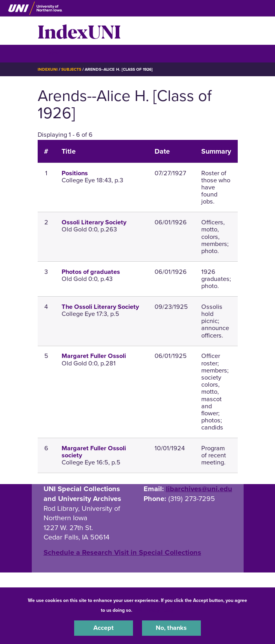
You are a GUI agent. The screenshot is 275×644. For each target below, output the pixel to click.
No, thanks (171, 628)
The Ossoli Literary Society (100, 307)
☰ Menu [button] (52, 53)
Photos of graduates (91, 272)
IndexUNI (79, 31)
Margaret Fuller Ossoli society (94, 452)
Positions (75, 173)
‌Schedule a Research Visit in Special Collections (122, 552)
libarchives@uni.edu (199, 489)
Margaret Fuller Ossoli (94, 356)
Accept (104, 628)
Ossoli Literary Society (94, 222)
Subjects (71, 69)
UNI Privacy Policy (154, 610)
